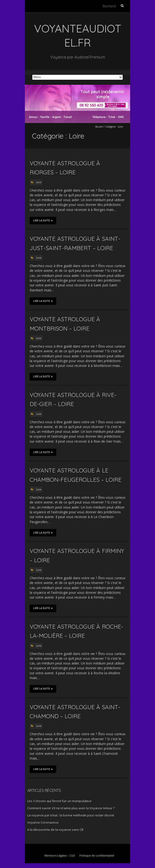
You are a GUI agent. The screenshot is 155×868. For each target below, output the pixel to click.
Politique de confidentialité (97, 855)
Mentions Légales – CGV (60, 855)
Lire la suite (43, 220)
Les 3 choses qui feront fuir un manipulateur (59, 801)
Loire (39, 182)
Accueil (99, 127)
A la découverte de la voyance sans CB (55, 830)
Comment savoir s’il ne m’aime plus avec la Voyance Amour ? (71, 808)
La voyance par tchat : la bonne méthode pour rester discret (71, 815)
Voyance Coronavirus (43, 822)
